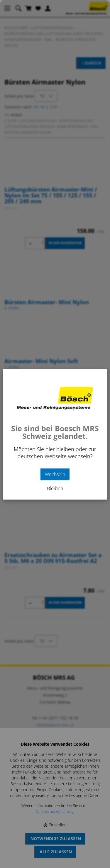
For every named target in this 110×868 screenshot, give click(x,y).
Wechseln (55, 474)
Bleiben (55, 488)
